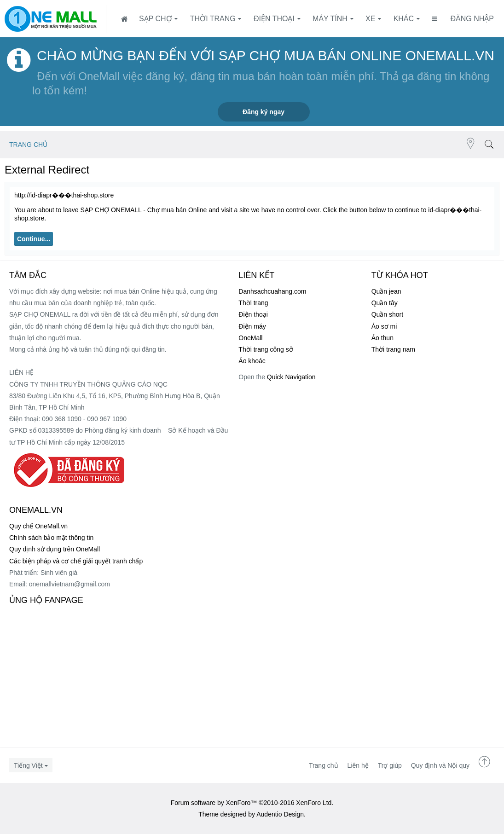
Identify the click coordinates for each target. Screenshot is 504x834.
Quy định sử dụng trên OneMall (55, 549)
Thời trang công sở (266, 349)
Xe (370, 19)
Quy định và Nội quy (440, 765)
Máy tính (330, 19)
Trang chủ (324, 765)
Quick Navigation (291, 377)
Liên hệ (358, 765)
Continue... (34, 239)
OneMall (250, 338)
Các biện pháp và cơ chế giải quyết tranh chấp (76, 561)
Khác (404, 19)
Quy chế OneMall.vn (38, 526)
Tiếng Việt (28, 765)
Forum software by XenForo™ (252, 803)
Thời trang (213, 19)
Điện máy (252, 326)
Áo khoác (252, 361)
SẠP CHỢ (156, 19)
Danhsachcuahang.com (272, 291)
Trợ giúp (390, 765)
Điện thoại (274, 19)
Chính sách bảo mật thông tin (51, 538)
